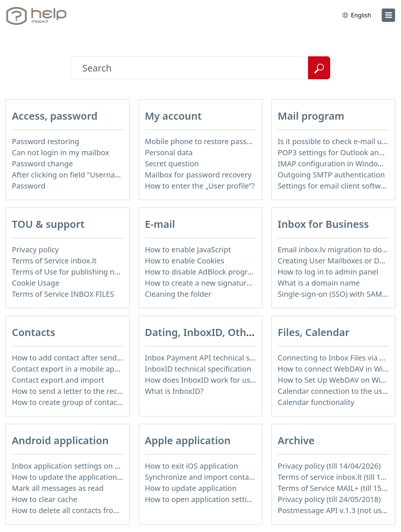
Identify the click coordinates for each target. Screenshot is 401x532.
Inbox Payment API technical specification (217, 358)
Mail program (311, 116)
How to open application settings (202, 499)
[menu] (388, 15)
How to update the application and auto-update (95, 477)
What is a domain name (319, 283)
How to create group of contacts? (69, 402)
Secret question (172, 164)
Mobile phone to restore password (205, 141)
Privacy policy (35, 250)
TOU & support (48, 224)
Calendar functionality (316, 402)
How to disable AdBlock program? (203, 272)
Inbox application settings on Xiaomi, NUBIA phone (101, 466)
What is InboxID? (174, 391)
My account (173, 116)
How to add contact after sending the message (93, 358)
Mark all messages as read (58, 488)
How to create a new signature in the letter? (221, 283)
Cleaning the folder (178, 294)
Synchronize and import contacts (202, 477)
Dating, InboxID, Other (201, 332)
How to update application (191, 488)
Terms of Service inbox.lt (54, 261)
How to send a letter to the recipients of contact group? (108, 391)
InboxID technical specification (198, 369)
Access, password (55, 116)
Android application (60, 440)
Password (29, 186)
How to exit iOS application (192, 466)
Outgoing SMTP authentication (331, 175)
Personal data (169, 152)
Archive (296, 440)
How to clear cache (45, 499)
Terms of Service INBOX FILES (63, 294)
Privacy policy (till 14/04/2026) (329, 466)
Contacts (34, 332)
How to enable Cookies (185, 261)
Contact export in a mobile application (78, 369)
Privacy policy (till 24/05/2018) (329, 499)
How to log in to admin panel (328, 272)
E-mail (160, 224)
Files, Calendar (314, 332)
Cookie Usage (36, 283)
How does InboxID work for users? (205, 380)
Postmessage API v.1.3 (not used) (335, 510)
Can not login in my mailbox (60, 152)
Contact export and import (58, 380)
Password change (42, 164)
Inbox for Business (323, 224)
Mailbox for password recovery (198, 175)
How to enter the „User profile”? (200, 186)
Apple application (188, 440)
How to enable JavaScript (188, 250)
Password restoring (46, 141)
